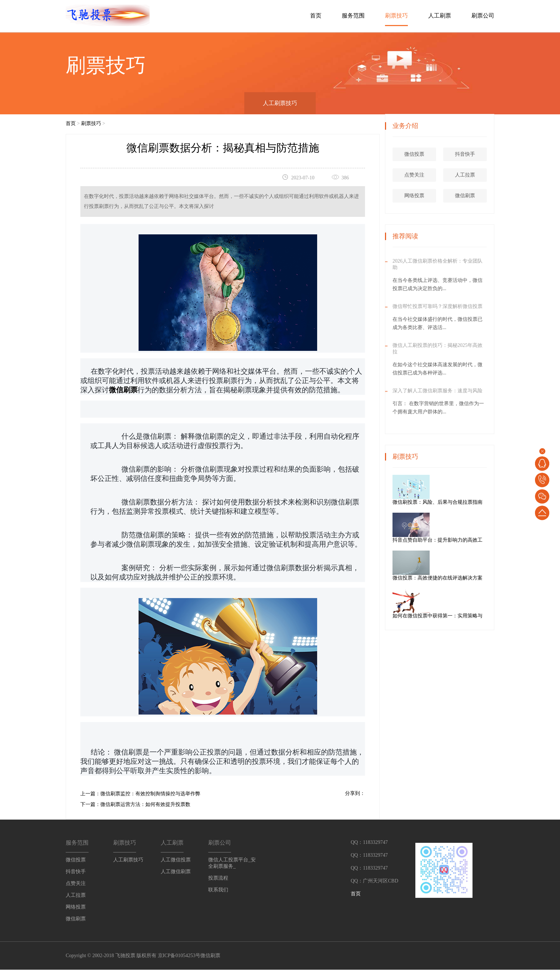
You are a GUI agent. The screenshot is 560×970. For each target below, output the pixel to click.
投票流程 (218, 878)
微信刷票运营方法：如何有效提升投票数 (145, 804)
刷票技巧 (396, 16)
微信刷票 (466, 196)
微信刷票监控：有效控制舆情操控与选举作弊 (150, 794)
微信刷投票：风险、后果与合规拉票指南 (463, 503)
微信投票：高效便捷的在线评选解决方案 (463, 578)
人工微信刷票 (176, 872)
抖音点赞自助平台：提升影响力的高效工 (463, 540)
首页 (316, 16)
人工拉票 (466, 175)
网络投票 (415, 196)
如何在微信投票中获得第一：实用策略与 (463, 616)
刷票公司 (483, 16)
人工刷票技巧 (280, 103)
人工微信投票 (176, 860)
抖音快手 (466, 155)
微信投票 (415, 155)
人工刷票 (440, 16)
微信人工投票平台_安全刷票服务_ (232, 863)
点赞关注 (415, 175)
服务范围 (353, 16)
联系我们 (218, 890)
